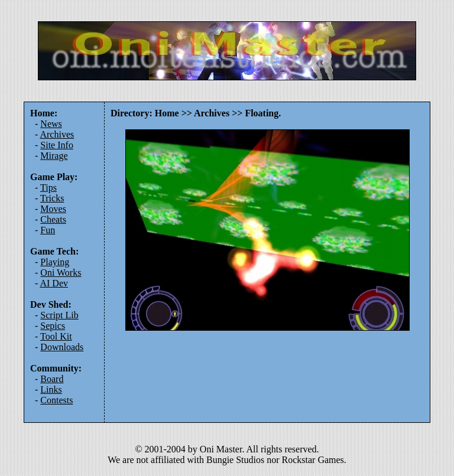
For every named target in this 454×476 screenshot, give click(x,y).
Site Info (57, 145)
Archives (57, 134)
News (51, 124)
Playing (55, 262)
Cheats (53, 219)
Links (51, 389)
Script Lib (59, 315)
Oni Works (61, 273)
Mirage (54, 156)
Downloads (62, 347)
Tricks (52, 198)
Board (52, 379)
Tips (48, 188)
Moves (53, 209)
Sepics (53, 326)
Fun (48, 230)
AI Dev (54, 283)
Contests (56, 400)
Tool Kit (56, 336)
